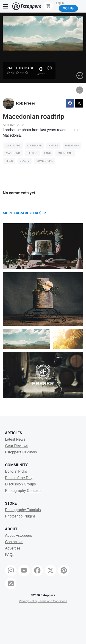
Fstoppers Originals (21, 452)
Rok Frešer (26, 103)
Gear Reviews (17, 446)
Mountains (65, 153)
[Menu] (6, 6)
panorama (72, 146)
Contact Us (14, 542)
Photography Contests (23, 491)
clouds (32, 153)
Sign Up (68, 8)
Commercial (45, 161)
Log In (60, 3)
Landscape (13, 146)
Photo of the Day (19, 478)
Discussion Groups (20, 484)
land (47, 153)
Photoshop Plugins (20, 516)
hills (9, 161)
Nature (53, 146)
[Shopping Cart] (48, 6)
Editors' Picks (16, 471)
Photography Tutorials (23, 510)
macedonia (13, 153)
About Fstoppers (18, 535)
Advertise (13, 548)
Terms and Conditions (53, 601)
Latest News (15, 439)
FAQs (10, 555)
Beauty (25, 161)
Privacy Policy (28, 601)
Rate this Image (20, 68)
